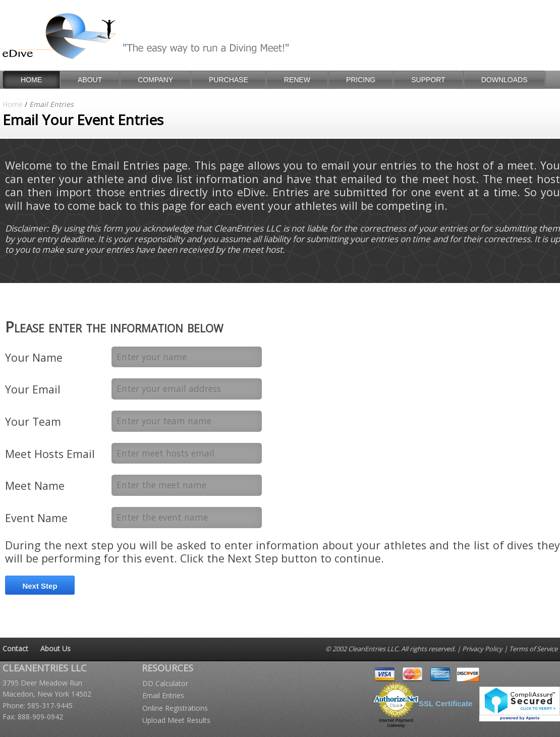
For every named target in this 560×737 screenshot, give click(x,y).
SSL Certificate (445, 703)
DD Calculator (165, 683)
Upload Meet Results (176, 720)
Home (13, 104)
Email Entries (163, 695)
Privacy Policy (482, 649)
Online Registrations (175, 708)
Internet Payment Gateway (396, 723)
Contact (15, 648)
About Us (55, 648)
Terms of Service (533, 649)
